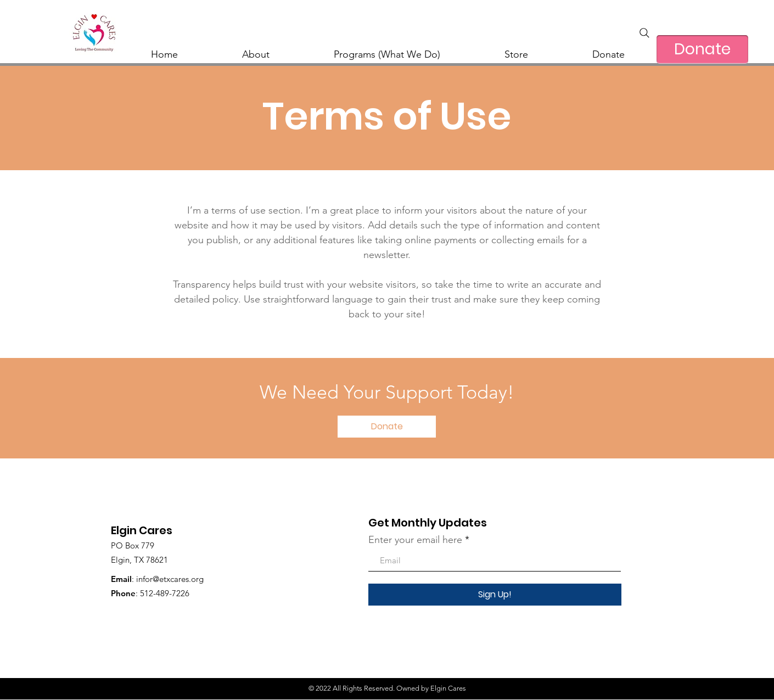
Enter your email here (415, 540)
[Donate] (702, 49)
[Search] (644, 33)
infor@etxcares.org (170, 579)
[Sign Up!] (495, 595)
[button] (387, 427)
